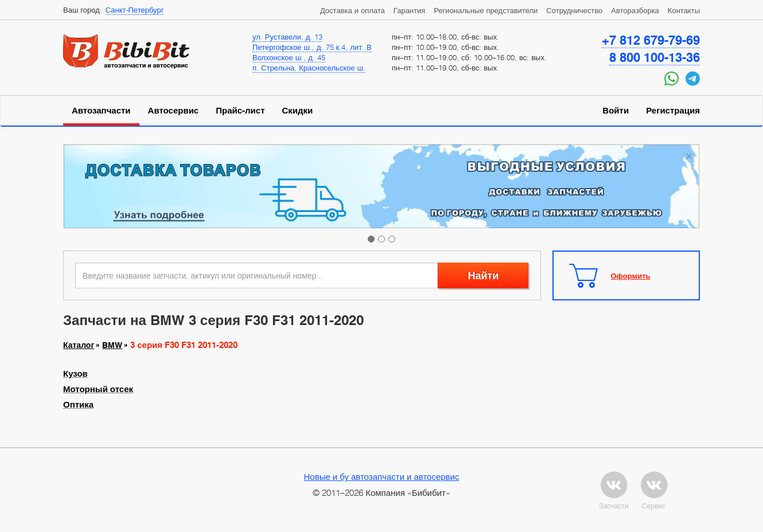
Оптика (78, 405)
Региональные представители (486, 10)
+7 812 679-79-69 (651, 40)
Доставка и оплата (353, 10)
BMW (112, 345)
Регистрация (673, 111)
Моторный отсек (98, 389)
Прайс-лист (240, 111)
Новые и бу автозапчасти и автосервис (382, 476)
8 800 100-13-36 (655, 57)
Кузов (75, 374)
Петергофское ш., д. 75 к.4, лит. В (312, 47)
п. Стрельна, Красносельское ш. (309, 68)
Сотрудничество (574, 10)
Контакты (684, 10)
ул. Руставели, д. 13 (287, 37)
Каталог (79, 345)
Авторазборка (635, 10)
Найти (483, 275)
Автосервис (174, 111)
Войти (616, 111)
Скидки (298, 111)
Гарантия (409, 10)
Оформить (631, 276)
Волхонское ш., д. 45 (289, 57)
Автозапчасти (101, 111)
